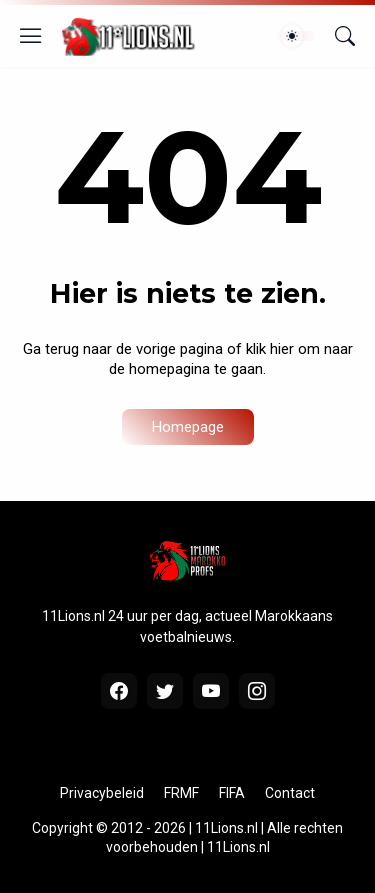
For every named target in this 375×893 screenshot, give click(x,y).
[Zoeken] (345, 36)
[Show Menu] (31, 36)
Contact (290, 793)
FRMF (181, 793)
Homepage (188, 427)
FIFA (232, 793)
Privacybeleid (102, 793)
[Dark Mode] (298, 36)
